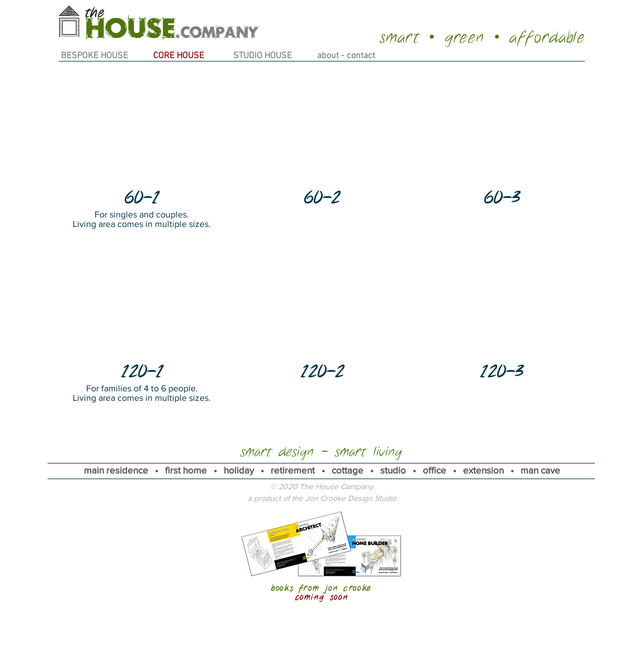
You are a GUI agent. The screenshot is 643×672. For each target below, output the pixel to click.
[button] (142, 150)
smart (400, 37)
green (465, 37)
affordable (547, 37)
